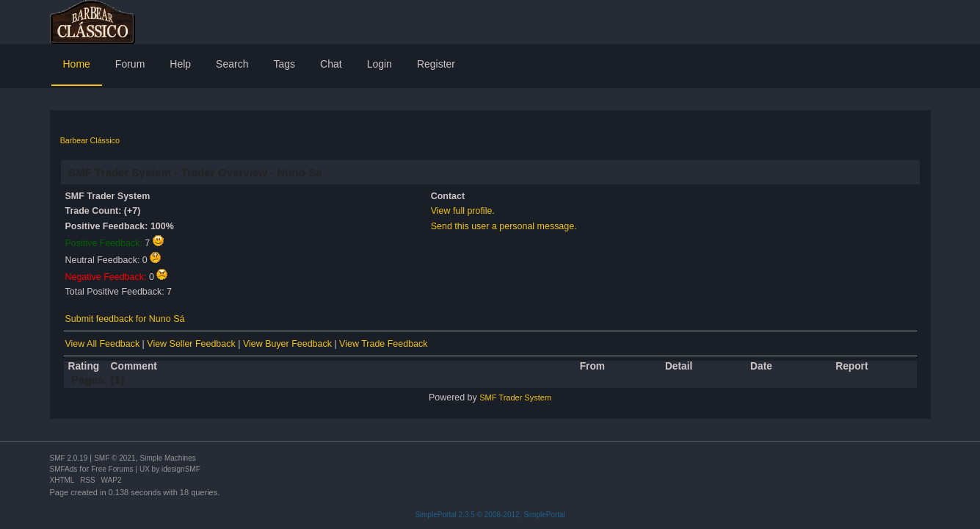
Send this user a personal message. (504, 226)
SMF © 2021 (115, 458)
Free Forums (112, 469)
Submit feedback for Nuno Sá (125, 319)
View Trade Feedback (383, 344)
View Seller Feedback (191, 344)
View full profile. (463, 211)
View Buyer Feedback (287, 344)
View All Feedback (103, 344)
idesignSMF (181, 469)
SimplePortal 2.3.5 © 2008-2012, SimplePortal (490, 515)
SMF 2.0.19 (69, 458)
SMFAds (64, 469)
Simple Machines (168, 458)
